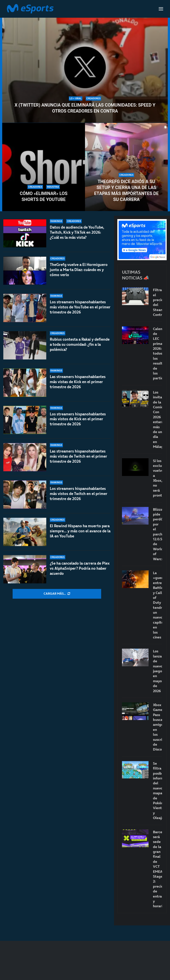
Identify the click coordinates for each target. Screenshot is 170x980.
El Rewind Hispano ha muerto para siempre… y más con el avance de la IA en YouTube (80, 533)
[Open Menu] (161, 9)
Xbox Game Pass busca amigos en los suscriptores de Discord (157, 727)
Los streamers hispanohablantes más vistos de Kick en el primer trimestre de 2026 (78, 420)
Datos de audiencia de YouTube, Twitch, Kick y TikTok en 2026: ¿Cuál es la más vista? (77, 232)
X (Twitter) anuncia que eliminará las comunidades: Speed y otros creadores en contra (85, 108)
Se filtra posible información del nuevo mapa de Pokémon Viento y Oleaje (157, 791)
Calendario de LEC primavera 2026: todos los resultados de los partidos (157, 353)
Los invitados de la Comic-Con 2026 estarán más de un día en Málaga (157, 419)
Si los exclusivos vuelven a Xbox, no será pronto (157, 478)
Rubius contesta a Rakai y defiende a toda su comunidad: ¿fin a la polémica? (80, 344)
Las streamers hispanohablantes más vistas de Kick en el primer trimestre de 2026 (78, 382)
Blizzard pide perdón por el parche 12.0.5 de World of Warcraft (157, 534)
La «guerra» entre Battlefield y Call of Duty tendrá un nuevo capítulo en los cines (157, 605)
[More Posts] (57, 594)
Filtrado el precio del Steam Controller (157, 302)
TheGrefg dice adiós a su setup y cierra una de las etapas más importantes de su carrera (126, 190)
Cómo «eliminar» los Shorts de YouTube (43, 196)
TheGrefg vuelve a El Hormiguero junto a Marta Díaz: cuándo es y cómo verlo (79, 270)
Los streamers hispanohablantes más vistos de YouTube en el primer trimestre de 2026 (80, 307)
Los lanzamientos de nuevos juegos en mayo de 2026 (157, 671)
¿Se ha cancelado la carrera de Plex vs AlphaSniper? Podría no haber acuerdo (80, 568)
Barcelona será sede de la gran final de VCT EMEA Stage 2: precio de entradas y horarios (157, 869)
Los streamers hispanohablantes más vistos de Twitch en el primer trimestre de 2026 (79, 497)
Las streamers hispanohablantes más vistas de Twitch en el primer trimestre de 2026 (78, 461)
